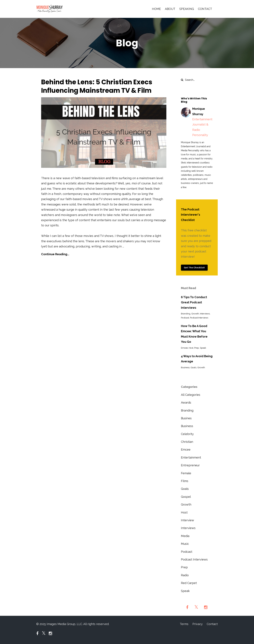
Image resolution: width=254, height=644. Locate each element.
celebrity (187, 434)
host (191, 348)
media (185, 536)
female (186, 473)
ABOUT (170, 9)
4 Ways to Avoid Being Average (197, 359)
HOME (156, 9)
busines (186, 418)
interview (188, 520)
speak (203, 348)
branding (186, 314)
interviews (205, 314)
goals (193, 367)
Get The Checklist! (194, 268)
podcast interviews (199, 318)
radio (185, 575)
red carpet (189, 583)
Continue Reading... (55, 254)
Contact (212, 624)
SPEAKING (187, 9)
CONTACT (205, 9)
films (185, 481)
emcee (184, 348)
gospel (186, 497)
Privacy (198, 624)
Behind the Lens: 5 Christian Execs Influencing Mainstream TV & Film (97, 86)
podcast (185, 318)
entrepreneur (190, 465)
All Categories (191, 395)
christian (187, 442)
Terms (184, 624)
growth (195, 314)
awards (186, 402)
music (185, 544)
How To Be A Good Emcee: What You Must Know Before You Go (194, 334)
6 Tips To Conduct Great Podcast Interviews (194, 302)
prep (197, 348)
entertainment (191, 457)
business (185, 367)
